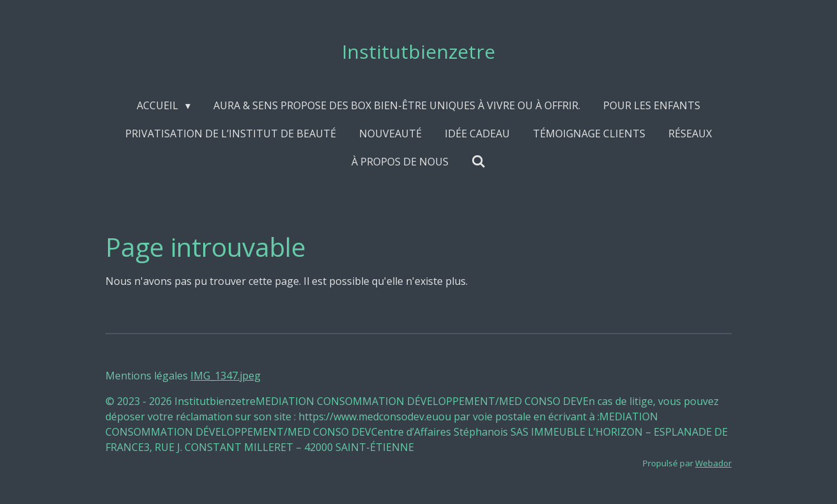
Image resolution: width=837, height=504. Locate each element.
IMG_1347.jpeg (226, 376)
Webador (713, 463)
